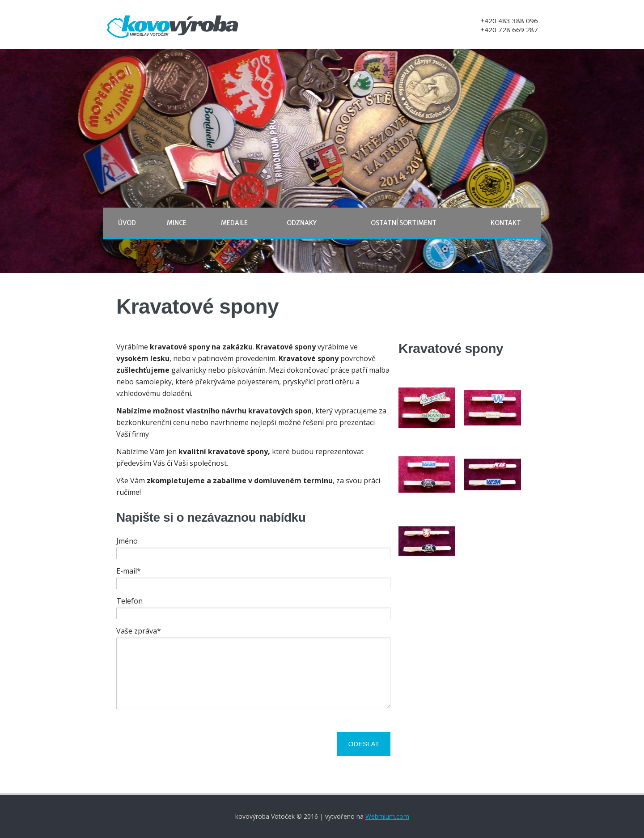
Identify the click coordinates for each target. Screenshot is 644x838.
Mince (177, 223)
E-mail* (129, 571)
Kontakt (506, 223)
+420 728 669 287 (509, 30)
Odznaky (302, 223)
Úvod (127, 223)
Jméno (127, 541)
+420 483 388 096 (509, 21)
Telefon (129, 601)
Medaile (234, 223)
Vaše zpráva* (139, 631)
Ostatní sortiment (404, 223)
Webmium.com (387, 816)
